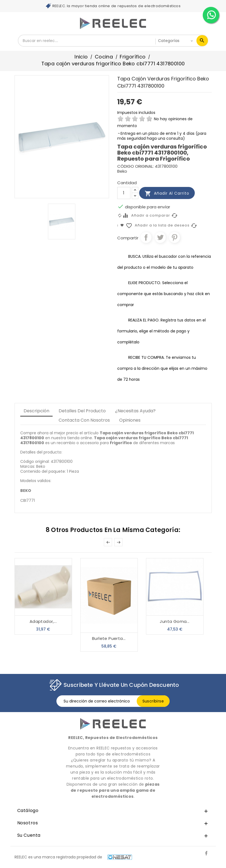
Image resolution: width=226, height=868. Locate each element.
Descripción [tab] (36, 411)
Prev (108, 542)
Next (118, 542)
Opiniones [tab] (130, 420)
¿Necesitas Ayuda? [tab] (135, 411)
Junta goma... (174, 621)
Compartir (146, 237)
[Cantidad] (124, 193)
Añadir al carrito (167, 194)
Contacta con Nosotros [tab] (84, 420)
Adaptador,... (43, 621)
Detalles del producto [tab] (82, 411)
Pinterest (174, 237)
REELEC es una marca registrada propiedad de (73, 857)
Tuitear (160, 237)
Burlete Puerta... (109, 638)
